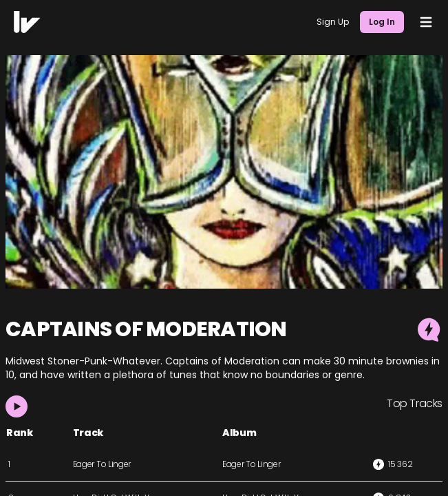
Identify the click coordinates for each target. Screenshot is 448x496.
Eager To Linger (102, 464)
